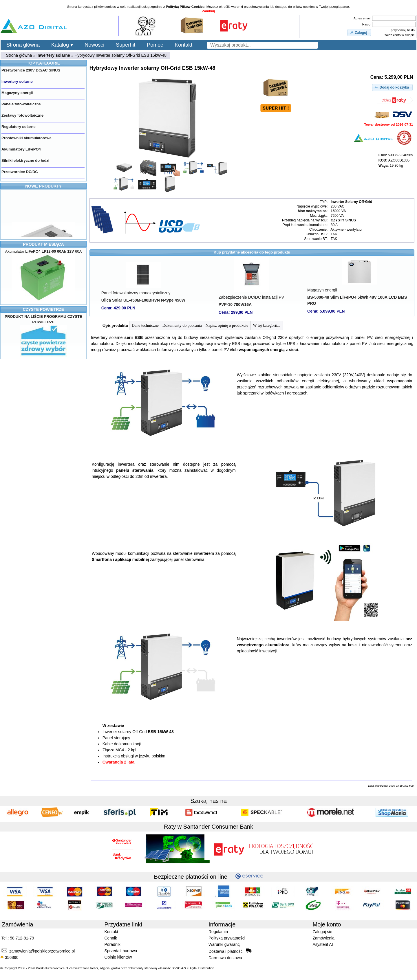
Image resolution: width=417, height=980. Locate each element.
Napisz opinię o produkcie (227, 325)
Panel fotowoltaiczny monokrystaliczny (136, 293)
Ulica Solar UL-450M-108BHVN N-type (143, 300)
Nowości (94, 45)
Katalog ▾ (62, 45)
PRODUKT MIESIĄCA (43, 244)
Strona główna (23, 45)
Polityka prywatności (227, 938)
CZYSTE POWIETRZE (43, 309)
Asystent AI (323, 944)
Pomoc (155, 45)
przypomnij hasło (403, 30)
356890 (9, 957)
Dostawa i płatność (230, 951)
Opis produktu (115, 325)
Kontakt (183, 45)
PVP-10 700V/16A (235, 304)
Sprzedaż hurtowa (121, 951)
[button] (359, 33)
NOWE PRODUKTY (43, 186)
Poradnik (113, 944)
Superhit (126, 45)
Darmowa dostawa (225, 958)
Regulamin (218, 932)
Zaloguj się (323, 932)
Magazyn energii (322, 290)
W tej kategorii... (267, 325)
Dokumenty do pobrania (182, 325)
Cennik (111, 938)
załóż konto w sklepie (400, 35)
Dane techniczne (145, 325)
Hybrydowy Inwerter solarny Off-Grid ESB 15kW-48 (120, 55)
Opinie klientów (118, 957)
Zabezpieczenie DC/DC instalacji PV (251, 297)
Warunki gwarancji (225, 944)
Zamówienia (324, 938)
